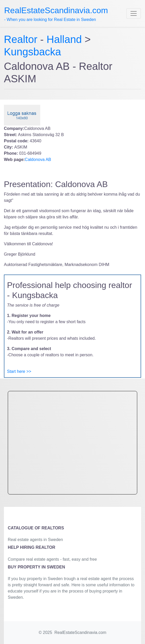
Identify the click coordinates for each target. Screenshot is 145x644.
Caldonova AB (38, 160)
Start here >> (19, 371)
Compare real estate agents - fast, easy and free (52, 559)
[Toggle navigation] (134, 13)
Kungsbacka (32, 52)
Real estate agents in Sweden (35, 540)
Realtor (22, 39)
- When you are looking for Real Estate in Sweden (56, 14)
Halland (64, 39)
